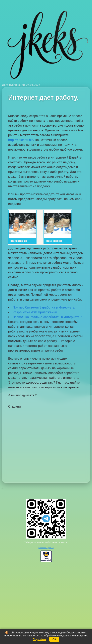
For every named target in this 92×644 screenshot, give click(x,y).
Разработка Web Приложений (35, 312)
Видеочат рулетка (46, 548)
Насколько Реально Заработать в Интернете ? (47, 317)
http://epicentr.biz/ (21, 140)
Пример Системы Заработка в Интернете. (44, 307)
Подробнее (39, 639)
